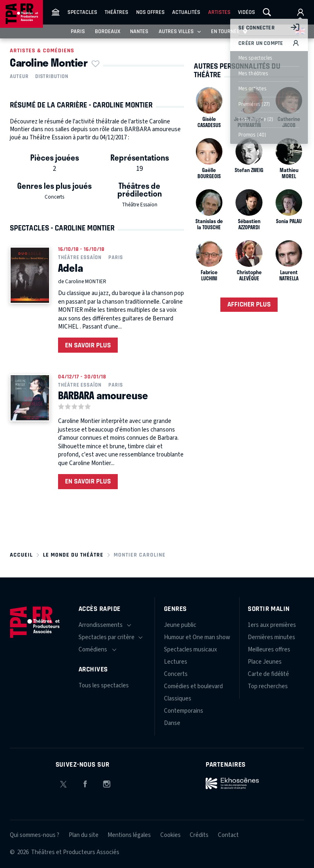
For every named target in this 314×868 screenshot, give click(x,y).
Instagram (107, 783)
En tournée (230, 31)
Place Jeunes (265, 662)
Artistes (219, 12)
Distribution (52, 77)
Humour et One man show (197, 637)
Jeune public (180, 625)
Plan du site (84, 835)
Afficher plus (249, 304)
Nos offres (150, 12)
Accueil (21, 555)
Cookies (170, 835)
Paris (78, 31)
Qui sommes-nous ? (35, 835)
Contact (228, 835)
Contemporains (184, 711)
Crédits (199, 835)
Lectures (176, 662)
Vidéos (247, 12)
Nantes (139, 31)
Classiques (178, 699)
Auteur (19, 77)
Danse (172, 723)
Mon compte (301, 12)
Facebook (85, 783)
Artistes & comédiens (42, 51)
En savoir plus (88, 345)
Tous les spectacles (104, 686)
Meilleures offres (269, 650)
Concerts (54, 197)
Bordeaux (108, 31)
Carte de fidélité (268, 674)
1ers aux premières (272, 625)
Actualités (186, 12)
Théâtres (117, 12)
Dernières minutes (271, 637)
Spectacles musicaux (191, 650)
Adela (71, 268)
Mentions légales (129, 835)
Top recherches (268, 686)
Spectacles (82, 12)
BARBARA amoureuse (103, 395)
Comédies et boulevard (193, 686)
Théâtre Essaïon (140, 205)
